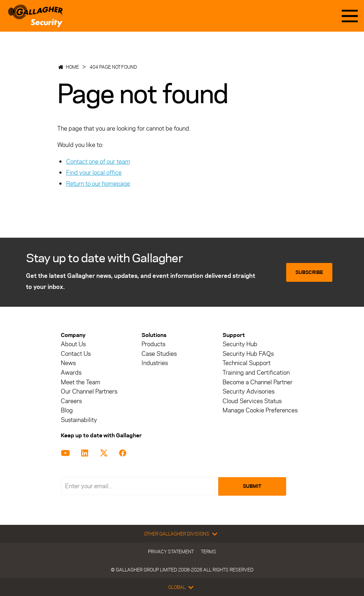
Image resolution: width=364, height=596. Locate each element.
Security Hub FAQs (248, 354)
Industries (155, 363)
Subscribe (309, 272)
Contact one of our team (98, 162)
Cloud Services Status (252, 401)
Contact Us (76, 354)
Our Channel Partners (89, 392)
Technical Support (247, 363)
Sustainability (79, 420)
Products (153, 344)
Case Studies (159, 354)
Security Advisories (248, 392)
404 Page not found (113, 67)
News (68, 363)
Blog (67, 410)
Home (72, 67)
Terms (208, 552)
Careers (71, 401)
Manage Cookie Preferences (260, 410)
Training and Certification (256, 373)
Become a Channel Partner (258, 382)
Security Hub (240, 344)
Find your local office (94, 173)
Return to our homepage (98, 184)
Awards (71, 373)
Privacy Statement (171, 552)
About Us (73, 344)
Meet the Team (81, 382)
